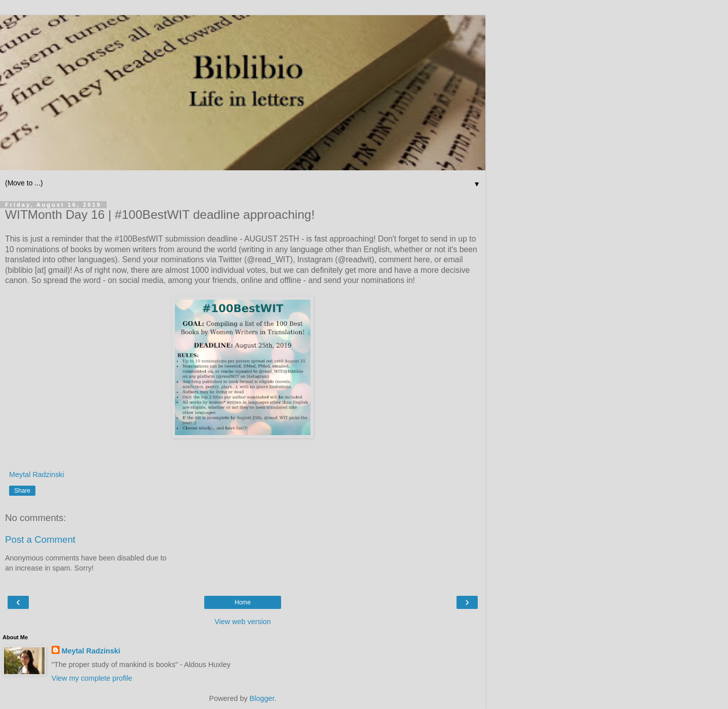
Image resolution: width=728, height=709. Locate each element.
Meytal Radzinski (91, 651)
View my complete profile (92, 678)
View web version (243, 622)
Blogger (262, 698)
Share (22, 491)
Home (243, 602)
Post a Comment (40, 539)
